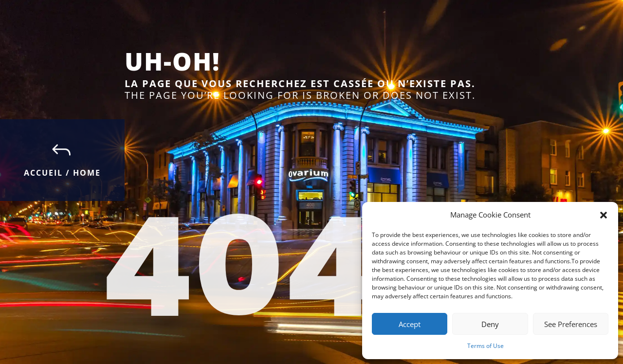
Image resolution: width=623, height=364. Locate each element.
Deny (490, 324)
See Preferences (571, 324)
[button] (604, 215)
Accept (410, 324)
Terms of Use (486, 346)
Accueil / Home (62, 173)
